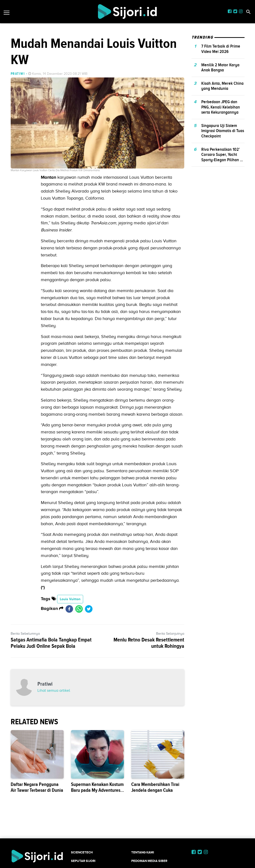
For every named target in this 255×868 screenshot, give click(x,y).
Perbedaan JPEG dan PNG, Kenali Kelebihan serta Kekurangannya (221, 107)
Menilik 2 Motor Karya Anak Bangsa (220, 67)
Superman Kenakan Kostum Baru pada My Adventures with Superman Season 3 (97, 790)
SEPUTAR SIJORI (83, 861)
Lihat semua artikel (54, 691)
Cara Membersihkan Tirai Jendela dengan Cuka (155, 787)
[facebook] (69, 609)
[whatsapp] (79, 609)
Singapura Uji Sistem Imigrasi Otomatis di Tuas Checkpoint (223, 131)
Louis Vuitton (70, 599)
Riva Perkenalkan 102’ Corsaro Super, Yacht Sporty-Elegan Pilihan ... (222, 155)
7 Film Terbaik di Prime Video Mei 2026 (221, 49)
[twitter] (89, 609)
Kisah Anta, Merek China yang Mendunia (222, 86)
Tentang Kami (143, 852)
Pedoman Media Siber (149, 861)
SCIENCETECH (82, 852)
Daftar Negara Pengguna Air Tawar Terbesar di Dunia (37, 787)
